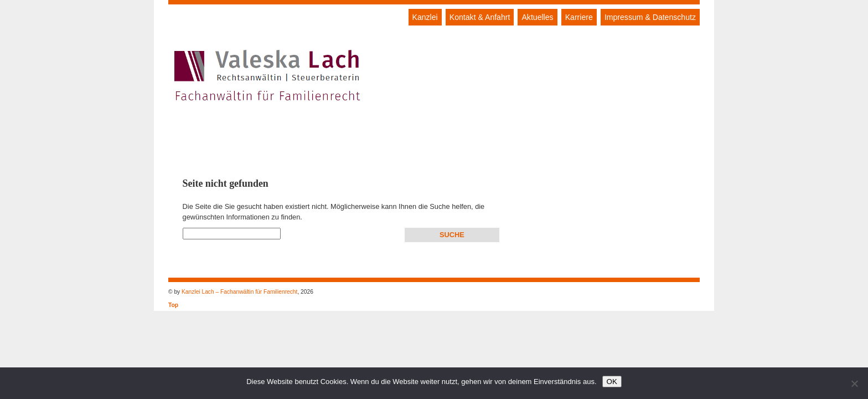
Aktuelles (537, 17)
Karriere (579, 17)
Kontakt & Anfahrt (480, 17)
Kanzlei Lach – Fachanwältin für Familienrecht (239, 292)
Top (173, 305)
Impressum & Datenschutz (650, 17)
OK (612, 382)
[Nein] (854, 383)
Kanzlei (425, 17)
